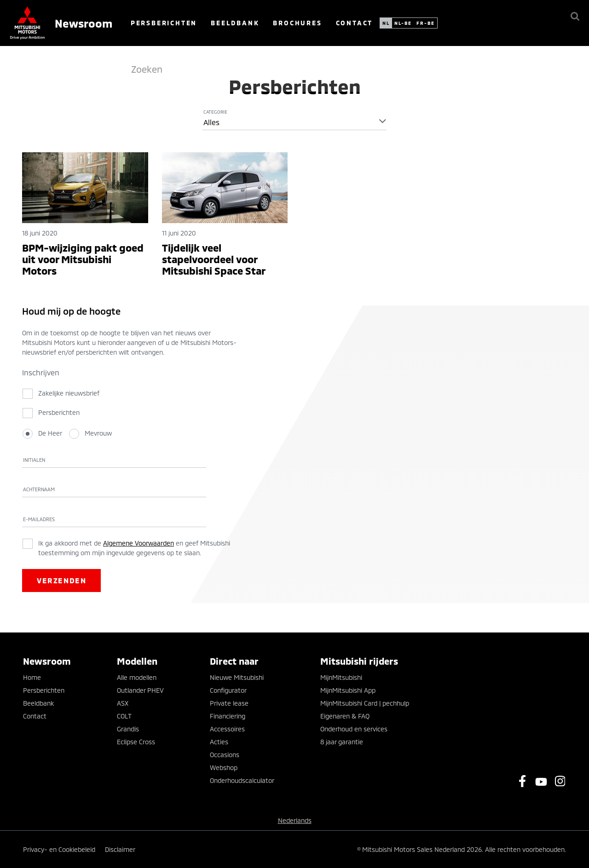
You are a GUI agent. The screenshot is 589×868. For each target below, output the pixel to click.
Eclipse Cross (136, 742)
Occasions (225, 755)
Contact (407, 23)
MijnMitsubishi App (348, 690)
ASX (123, 703)
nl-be (456, 23)
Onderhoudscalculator (242, 780)
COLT (124, 716)
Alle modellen (137, 677)
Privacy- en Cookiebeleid (59, 849)
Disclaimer (120, 849)
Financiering (228, 716)
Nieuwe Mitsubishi (237, 677)
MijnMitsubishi (341, 677)
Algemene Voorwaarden (139, 543)
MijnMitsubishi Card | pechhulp (365, 703)
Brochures (350, 23)
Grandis (128, 729)
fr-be (478, 23)
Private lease (229, 703)
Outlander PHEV (140, 690)
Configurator (228, 690)
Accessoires (227, 729)
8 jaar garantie (342, 742)
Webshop (224, 767)
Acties (219, 742)
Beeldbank (287, 23)
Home (32, 677)
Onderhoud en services (354, 729)
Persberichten (216, 23)
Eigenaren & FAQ (345, 716)
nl (439, 23)
